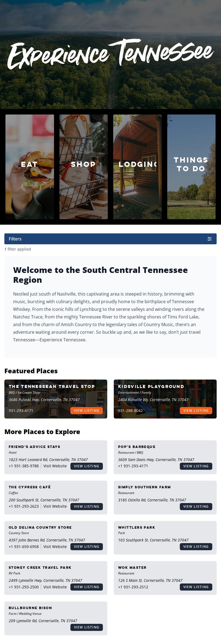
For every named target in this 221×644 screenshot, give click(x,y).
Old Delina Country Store (40, 527)
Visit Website (55, 466)
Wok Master (132, 568)
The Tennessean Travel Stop (52, 386)
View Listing (87, 410)
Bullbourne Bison (30, 608)
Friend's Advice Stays (35, 447)
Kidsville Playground (151, 386)
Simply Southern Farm (145, 487)
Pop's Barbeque (137, 447)
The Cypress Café (30, 487)
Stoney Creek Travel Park (40, 568)
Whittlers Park (137, 527)
